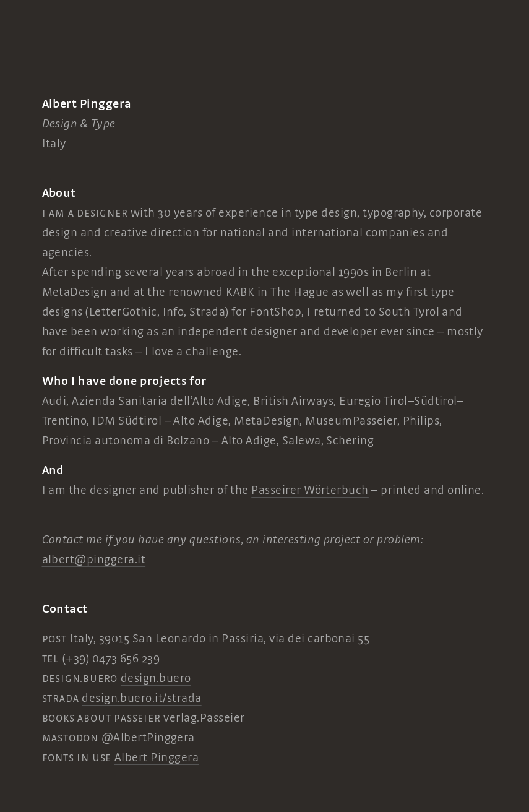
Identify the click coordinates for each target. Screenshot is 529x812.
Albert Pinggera (157, 758)
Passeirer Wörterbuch (310, 490)
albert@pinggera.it (94, 559)
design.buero (156, 678)
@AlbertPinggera (148, 738)
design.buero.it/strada (142, 698)
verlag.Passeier (204, 718)
